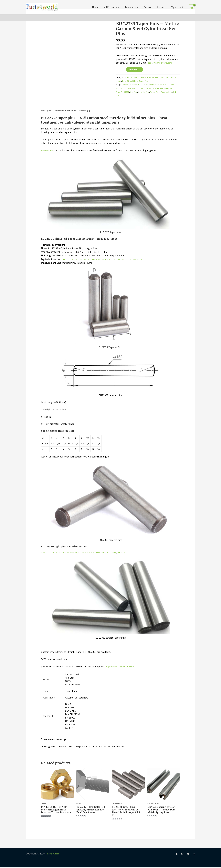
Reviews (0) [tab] (89, 111)
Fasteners (130, 7)
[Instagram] (194, 855)
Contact (161, 7)
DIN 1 (168, 85)
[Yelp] (177, 855)
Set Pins (140, 92)
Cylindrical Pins (168, 77)
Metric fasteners (161, 88)
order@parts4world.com (161, 63)
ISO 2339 (148, 88)
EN (117, 81)
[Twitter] (188, 855)
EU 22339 (130, 88)
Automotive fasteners (137, 77)
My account (177, 7)
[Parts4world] (42, 7)
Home (95, 7)
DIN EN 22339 (98, 259)
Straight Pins (138, 81)
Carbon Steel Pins (130, 85)
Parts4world (47, 151)
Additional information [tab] (68, 111)
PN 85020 (130, 92)
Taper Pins (150, 81)
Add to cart (135, 70)
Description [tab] (47, 111)
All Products (110, 7)
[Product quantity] (120, 70)
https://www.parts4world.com (121, 667)
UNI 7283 (125, 95)
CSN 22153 (144, 85)
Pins (129, 81)
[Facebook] (182, 855)
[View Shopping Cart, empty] (192, 7)
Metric (123, 81)
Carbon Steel (155, 77)
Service (148, 7)
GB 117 (139, 88)
